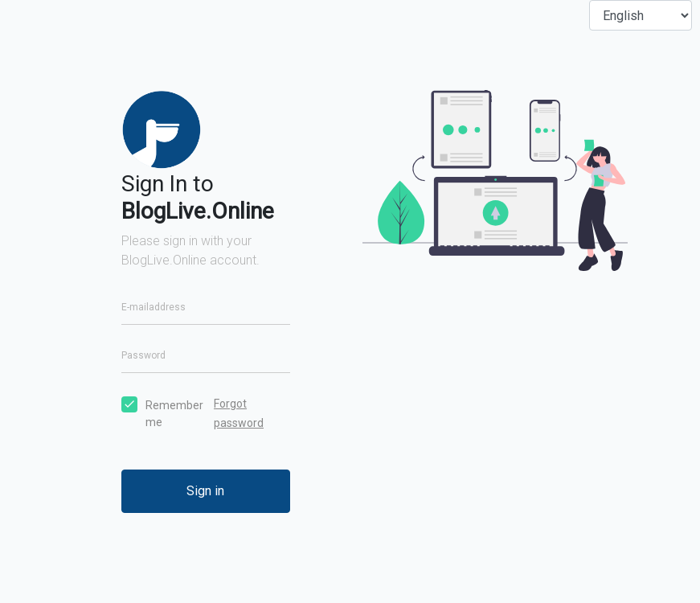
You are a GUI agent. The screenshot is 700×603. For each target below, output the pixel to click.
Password (143, 355)
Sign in (205, 491)
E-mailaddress (154, 307)
